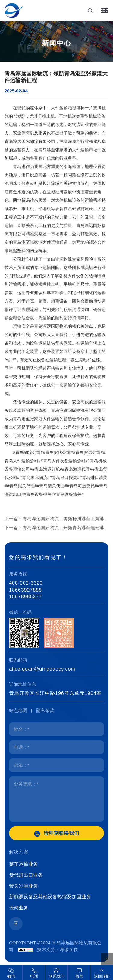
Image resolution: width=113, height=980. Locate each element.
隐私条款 (45, 710)
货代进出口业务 (26, 875)
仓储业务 (19, 908)
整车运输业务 (24, 864)
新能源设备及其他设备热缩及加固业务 (50, 897)
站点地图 (18, 710)
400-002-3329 (26, 583)
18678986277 (25, 597)
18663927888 (25, 590)
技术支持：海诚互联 (57, 950)
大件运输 (59, 126)
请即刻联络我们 (62, 833)
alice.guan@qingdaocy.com (42, 669)
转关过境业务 (24, 886)
